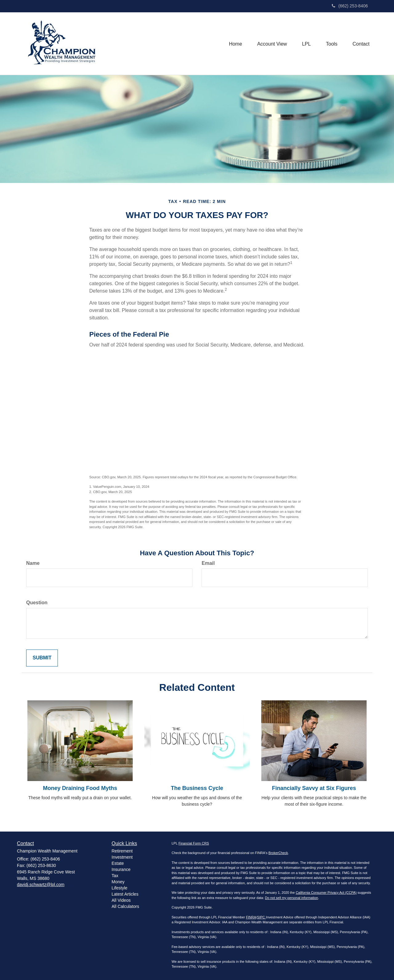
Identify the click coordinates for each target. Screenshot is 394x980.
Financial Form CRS (194, 843)
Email (208, 563)
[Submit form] (42, 658)
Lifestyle (120, 888)
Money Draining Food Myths (80, 788)
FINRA (251, 917)
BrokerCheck (278, 853)
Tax (115, 876)
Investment (122, 857)
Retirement (122, 851)
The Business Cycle (197, 788)
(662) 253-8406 (350, 6)
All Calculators (125, 906)
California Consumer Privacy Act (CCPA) (326, 893)
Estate (118, 863)
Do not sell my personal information (291, 898)
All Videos (121, 900)
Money (118, 882)
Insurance (121, 869)
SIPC (261, 917)
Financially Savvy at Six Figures (314, 788)
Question (37, 603)
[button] (271, 43)
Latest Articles (125, 894)
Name (33, 563)
